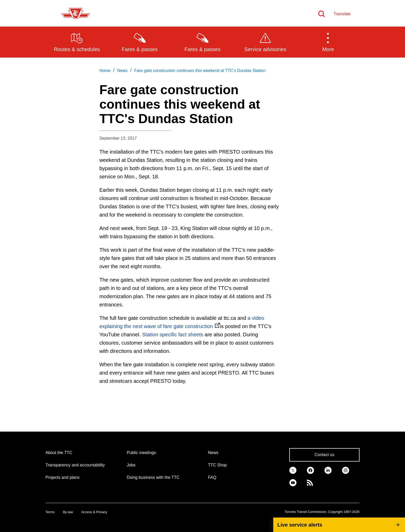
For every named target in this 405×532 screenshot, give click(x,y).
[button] (328, 42)
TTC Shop (217, 465)
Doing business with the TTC (153, 477)
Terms (50, 512)
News (213, 453)
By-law (68, 512)
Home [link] (105, 71)
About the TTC (59, 453)
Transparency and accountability (75, 465)
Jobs (131, 465)
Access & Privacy (94, 512)
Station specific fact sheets (173, 335)
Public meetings (141, 453)
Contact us (324, 455)
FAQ (212, 477)
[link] (293, 470)
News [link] (122, 71)
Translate (342, 14)
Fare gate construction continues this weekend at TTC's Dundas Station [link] (200, 71)
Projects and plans (63, 477)
